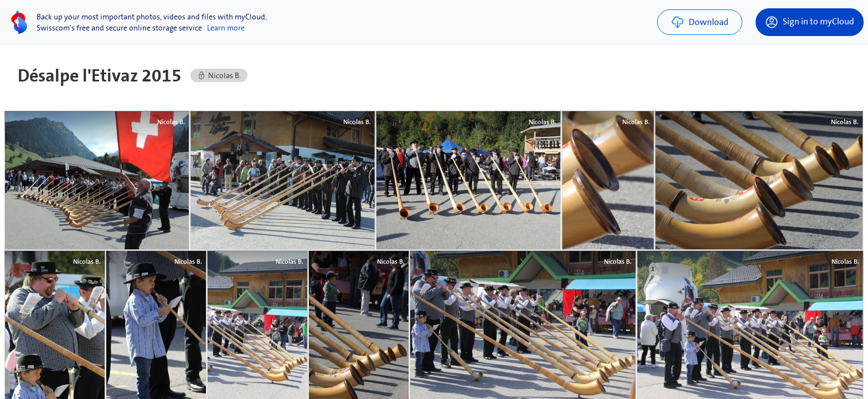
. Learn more (224, 28)
